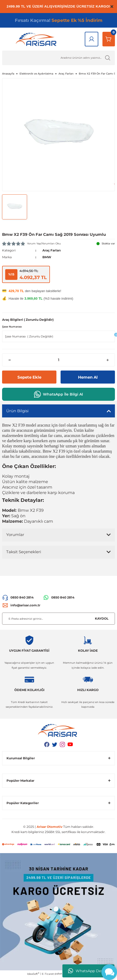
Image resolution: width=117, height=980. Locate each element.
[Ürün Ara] (58, 58)
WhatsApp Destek (88, 971)
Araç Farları (52, 250)
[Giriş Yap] (92, 39)
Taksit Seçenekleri (24, 552)
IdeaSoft (33, 974)
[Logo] (37, 39)
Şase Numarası (12, 327)
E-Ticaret (48, 974)
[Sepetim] (109, 39)
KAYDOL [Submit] (102, 618)
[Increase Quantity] (108, 360)
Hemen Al (88, 377)
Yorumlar (15, 535)
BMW (47, 257)
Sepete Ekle (29, 377)
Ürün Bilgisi (17, 411)
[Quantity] (58, 360)
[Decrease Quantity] (9, 360)
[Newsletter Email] (58, 619)
